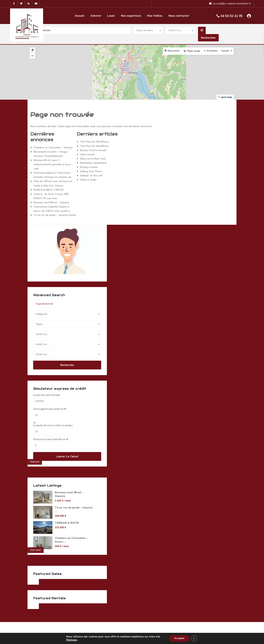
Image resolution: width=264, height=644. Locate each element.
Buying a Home (89, 167)
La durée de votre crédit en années (53, 425)
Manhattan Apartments (93, 163)
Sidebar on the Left (91, 176)
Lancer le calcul (57, 456)
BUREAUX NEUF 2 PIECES (49, 190)
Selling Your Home (91, 171)
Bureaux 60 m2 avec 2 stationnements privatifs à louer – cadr (53, 164)
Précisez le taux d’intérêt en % (51, 439)
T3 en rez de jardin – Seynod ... (67, 509)
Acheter (96, 16)
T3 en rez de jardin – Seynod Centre (55, 215)
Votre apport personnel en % (50, 408)
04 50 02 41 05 (232, 16)
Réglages (71, 640)
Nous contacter (179, 16)
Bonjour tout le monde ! (94, 150)
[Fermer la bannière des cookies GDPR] (195, 638)
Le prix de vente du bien (47, 394)
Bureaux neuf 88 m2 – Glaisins (51, 202)
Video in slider (88, 180)
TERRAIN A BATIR (67, 522)
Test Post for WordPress (94, 142)
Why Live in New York (93, 159)
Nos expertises (131, 16)
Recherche (57, 360)
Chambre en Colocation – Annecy (53, 148)
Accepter (179, 638)
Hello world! (87, 154)
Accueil (80, 16)
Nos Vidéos (155, 16)
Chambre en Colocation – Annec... (63, 541)
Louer (111, 16)
